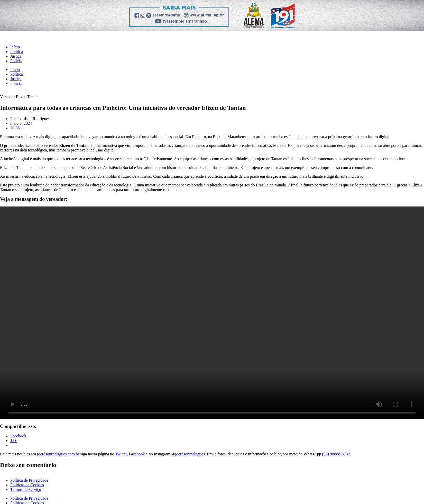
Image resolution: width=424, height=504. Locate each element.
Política (17, 52)
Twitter (121, 454)
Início (15, 47)
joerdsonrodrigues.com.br (58, 454)
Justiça (16, 56)
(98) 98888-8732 (336, 454)
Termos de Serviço (26, 489)
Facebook (137, 454)
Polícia (16, 61)
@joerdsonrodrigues (188, 454)
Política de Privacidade (29, 480)
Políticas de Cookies (27, 485)
